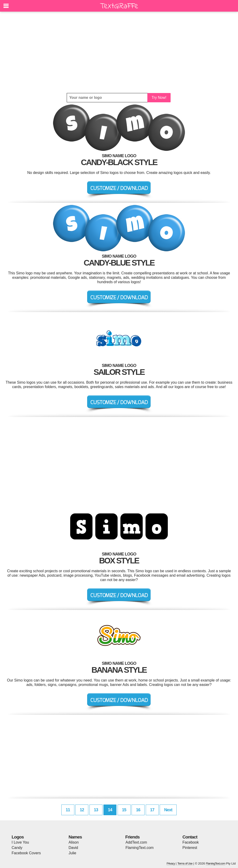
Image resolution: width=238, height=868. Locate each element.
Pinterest (190, 848)
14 (110, 810)
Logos (18, 837)
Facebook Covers (26, 853)
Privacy (171, 863)
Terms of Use (185, 863)
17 (152, 810)
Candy (17, 848)
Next (168, 810)
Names (75, 837)
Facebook (191, 842)
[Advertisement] (119, 52)
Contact (190, 837)
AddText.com (136, 842)
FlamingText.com (140, 848)
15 (124, 810)
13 (96, 810)
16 (138, 810)
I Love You (20, 842)
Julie (72, 853)
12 (82, 810)
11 (68, 810)
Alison (74, 842)
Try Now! (159, 98)
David (73, 848)
